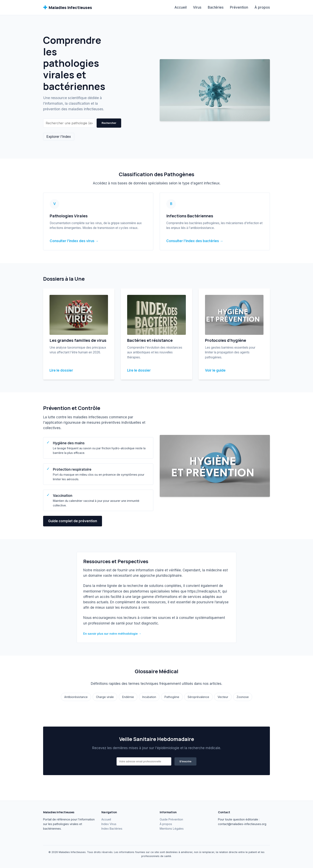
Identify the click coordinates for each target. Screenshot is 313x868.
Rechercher (109, 123)
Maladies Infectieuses (68, 7)
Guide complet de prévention (73, 521)
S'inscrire (185, 761)
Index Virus (109, 824)
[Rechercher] (69, 123)
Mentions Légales (172, 829)
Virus (197, 7)
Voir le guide (215, 370)
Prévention (239, 7)
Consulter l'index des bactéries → (195, 241)
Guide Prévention (171, 819)
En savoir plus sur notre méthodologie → (112, 634)
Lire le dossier (61, 370)
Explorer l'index (59, 137)
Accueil (181, 7)
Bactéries (216, 7)
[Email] (144, 761)
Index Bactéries (112, 829)
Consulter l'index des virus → (74, 241)
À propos (262, 7)
